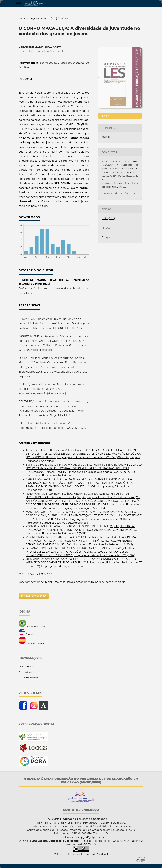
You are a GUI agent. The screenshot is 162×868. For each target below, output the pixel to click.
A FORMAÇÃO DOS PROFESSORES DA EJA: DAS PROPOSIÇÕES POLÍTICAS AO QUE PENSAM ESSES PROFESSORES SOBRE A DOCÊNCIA (80, 552)
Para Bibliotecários (29, 677)
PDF (106, 116)
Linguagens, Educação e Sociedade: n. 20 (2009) (105, 555)
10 (45, 574)
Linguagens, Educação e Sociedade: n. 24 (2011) (112, 497)
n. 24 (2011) (51, 18)
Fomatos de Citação (116, 193)
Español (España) (32, 641)
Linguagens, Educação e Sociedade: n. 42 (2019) (103, 544)
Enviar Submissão (34, 596)
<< (20, 574)
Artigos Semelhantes (35, 443)
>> (50, 574)
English (26, 632)
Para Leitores (26, 667)
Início (23, 18)
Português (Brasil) (32, 624)
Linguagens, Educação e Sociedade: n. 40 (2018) (56, 534)
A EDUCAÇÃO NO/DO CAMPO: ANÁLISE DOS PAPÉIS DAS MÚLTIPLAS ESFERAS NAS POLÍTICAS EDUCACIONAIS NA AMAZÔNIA (84, 468)
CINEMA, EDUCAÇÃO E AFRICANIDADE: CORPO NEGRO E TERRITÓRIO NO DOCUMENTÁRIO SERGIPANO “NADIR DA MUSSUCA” (81, 541)
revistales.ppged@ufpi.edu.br (86, 837)
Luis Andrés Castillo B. (95, 855)
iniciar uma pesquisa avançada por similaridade (75, 582)
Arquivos (35, 18)
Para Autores (26, 672)
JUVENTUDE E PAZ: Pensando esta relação (53, 497)
